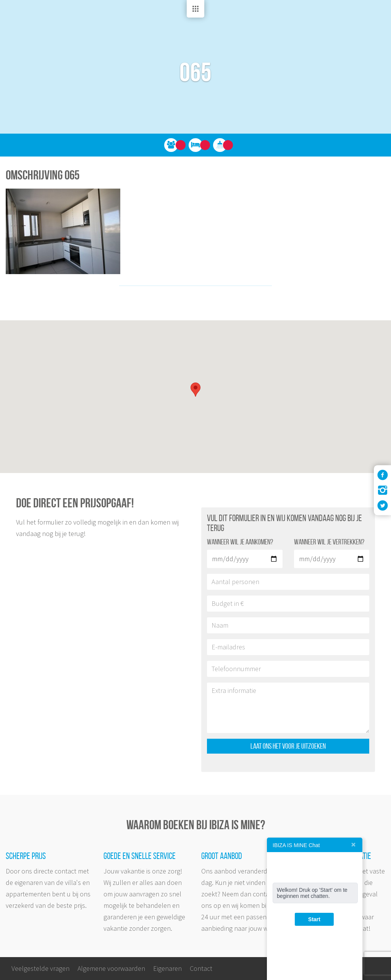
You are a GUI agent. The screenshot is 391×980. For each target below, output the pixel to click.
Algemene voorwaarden (111, 968)
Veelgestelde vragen (40, 968)
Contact (201, 968)
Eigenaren (167, 968)
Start (314, 919)
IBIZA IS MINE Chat (296, 845)
